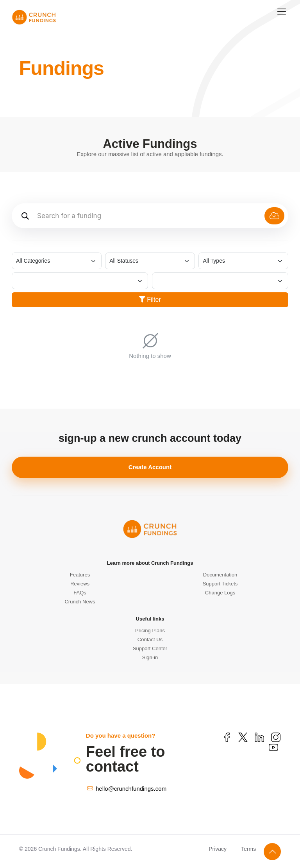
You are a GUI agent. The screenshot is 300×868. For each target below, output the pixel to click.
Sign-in (150, 657)
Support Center (150, 648)
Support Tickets (220, 584)
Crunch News (80, 602)
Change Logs (220, 593)
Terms (248, 849)
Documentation (220, 575)
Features (80, 575)
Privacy (218, 849)
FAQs (80, 593)
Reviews (80, 584)
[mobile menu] (282, 12)
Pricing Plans (150, 631)
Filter (150, 300)
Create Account (150, 467)
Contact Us (150, 639)
